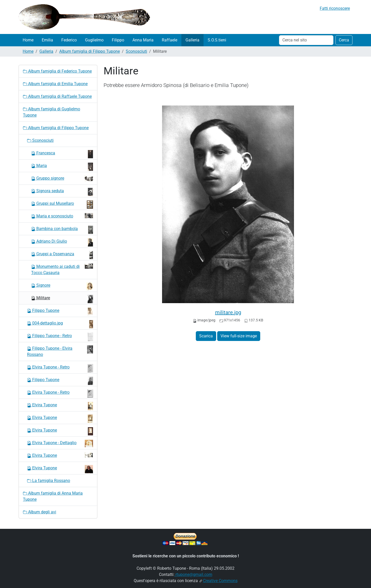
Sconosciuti (136, 51)
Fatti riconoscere (335, 8)
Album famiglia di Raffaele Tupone (57, 96)
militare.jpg (228, 312)
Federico (69, 40)
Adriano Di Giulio (62, 242)
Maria (62, 167)
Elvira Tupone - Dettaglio (60, 444)
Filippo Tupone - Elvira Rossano (60, 351)
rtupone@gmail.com (193, 574)
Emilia (47, 40)
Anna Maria (143, 40)
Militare (62, 299)
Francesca (62, 154)
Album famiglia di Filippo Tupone (90, 51)
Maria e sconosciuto (62, 216)
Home (28, 40)
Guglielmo (94, 40)
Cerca (344, 40)
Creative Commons (220, 581)
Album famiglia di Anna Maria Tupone (53, 496)
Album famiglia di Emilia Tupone (55, 84)
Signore (62, 286)
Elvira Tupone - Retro (60, 368)
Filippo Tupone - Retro (60, 337)
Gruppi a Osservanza (62, 255)
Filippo (118, 40)
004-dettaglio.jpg (60, 324)
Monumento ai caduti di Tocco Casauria (62, 269)
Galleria (192, 40)
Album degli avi (40, 512)
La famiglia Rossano (49, 481)
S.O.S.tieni (217, 40)
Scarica (206, 336)
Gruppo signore (62, 178)
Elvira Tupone (60, 406)
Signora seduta (62, 192)
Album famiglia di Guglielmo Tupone (52, 112)
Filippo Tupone (60, 312)
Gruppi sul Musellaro (62, 205)
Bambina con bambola (62, 230)
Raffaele (170, 40)
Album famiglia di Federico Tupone (57, 71)
